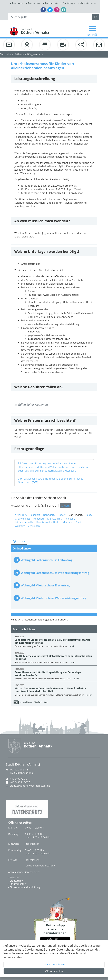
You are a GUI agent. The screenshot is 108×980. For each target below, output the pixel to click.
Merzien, (68, 522)
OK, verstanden (54, 971)
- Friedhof (14, 877)
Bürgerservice (35, 54)
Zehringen (34, 526)
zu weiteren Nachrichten (34, 702)
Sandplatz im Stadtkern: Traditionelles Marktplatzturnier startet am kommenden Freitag (52, 641)
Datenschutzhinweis (54, 964)
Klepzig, (70, 519)
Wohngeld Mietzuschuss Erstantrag (45, 585)
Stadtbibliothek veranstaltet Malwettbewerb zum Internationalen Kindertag (53, 657)
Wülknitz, (20, 526)
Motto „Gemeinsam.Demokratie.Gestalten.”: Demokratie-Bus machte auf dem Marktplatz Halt (51, 690)
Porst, (79, 522)
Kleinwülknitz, (55, 519)
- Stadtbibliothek (18, 884)
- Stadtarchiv (16, 881)
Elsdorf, (62, 515)
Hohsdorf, (39, 519)
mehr (73, 646)
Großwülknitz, (23, 519)
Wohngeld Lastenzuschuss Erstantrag (47, 560)
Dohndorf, (49, 515)
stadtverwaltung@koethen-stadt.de (30, 786)
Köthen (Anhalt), (24, 522)
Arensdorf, (21, 515)
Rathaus (19, 54)
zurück (19, 541)
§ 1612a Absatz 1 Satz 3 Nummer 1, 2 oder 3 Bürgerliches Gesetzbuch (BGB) (51, 480)
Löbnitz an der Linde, (48, 522)
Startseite (5, 54)
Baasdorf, (35, 515)
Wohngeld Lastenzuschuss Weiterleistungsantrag (55, 573)
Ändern (65, 506)
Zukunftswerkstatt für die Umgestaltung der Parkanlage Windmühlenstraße (48, 674)
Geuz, (89, 515)
